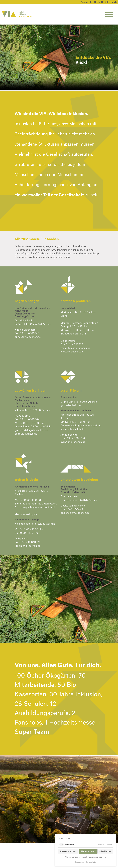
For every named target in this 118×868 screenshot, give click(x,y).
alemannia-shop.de (26, 514)
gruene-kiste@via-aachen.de (31, 430)
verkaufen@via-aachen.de (75, 348)
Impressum (80, 862)
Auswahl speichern (68, 851)
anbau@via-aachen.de (28, 337)
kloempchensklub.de (72, 429)
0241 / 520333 (74, 344)
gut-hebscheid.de (71, 405)
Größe (99, 2)
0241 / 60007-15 (30, 333)
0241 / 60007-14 (75, 438)
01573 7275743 (74, 509)
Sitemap (111, 2)
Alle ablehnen (105, 851)
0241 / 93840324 (30, 542)
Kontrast (86, 2)
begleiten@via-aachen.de (75, 513)
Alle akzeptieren (88, 851)
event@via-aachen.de (73, 442)
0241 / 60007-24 (30, 419)
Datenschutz (91, 862)
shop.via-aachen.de (72, 351)
